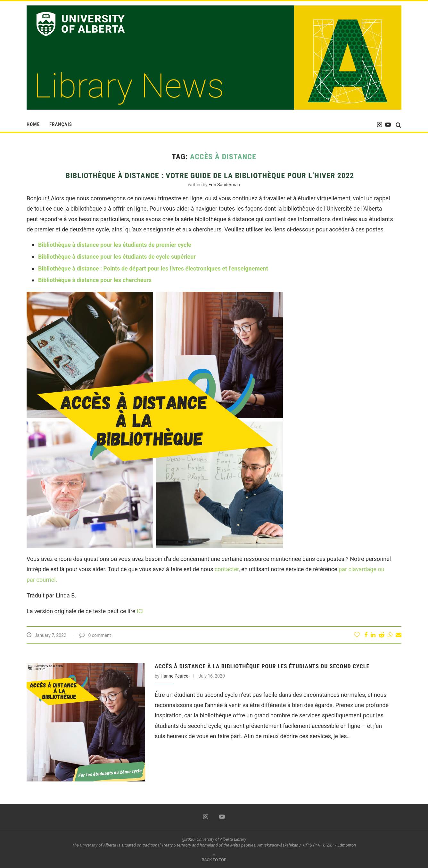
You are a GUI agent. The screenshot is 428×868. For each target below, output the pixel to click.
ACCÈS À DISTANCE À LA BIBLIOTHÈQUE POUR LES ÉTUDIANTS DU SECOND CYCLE (262, 666)
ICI (140, 611)
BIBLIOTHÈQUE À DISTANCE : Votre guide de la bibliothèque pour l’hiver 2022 (210, 176)
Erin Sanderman (224, 185)
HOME (33, 124)
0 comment (95, 635)
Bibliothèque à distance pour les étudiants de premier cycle (115, 245)
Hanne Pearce (174, 676)
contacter (227, 569)
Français (61, 124)
